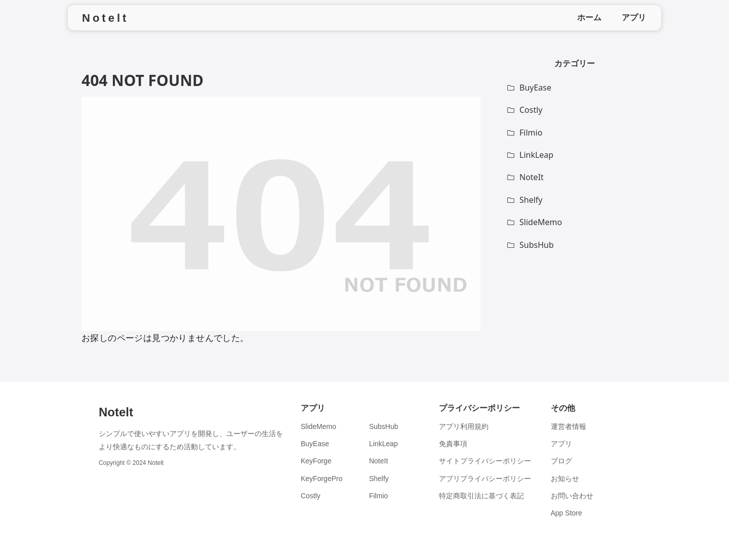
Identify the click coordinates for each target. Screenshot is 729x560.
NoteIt (378, 461)
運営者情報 (569, 426)
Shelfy (379, 479)
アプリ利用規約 (464, 426)
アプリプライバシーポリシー (485, 479)
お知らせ (565, 479)
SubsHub (384, 426)
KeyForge (316, 461)
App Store (566, 513)
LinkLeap (383, 444)
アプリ (561, 444)
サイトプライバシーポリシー (485, 461)
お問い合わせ (572, 496)
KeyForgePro (321, 479)
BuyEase (315, 444)
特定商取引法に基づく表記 (481, 496)
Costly (311, 496)
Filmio (378, 496)
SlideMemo (318, 426)
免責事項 (453, 444)
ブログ (561, 461)
